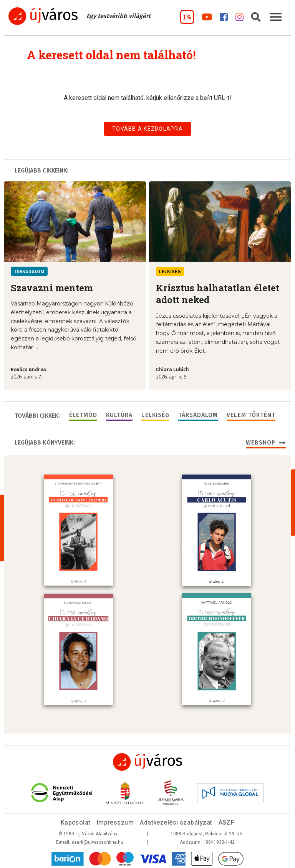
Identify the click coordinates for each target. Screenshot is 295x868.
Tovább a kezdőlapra (147, 129)
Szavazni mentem (52, 288)
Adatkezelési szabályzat (176, 821)
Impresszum (115, 821)
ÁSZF (227, 821)
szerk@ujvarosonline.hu (97, 841)
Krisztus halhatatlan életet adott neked (218, 294)
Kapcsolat (76, 821)
